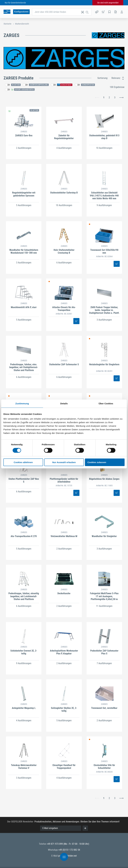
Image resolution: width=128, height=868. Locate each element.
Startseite (7, 24)
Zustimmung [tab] (22, 403)
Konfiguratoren (21, 12)
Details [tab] (64, 403)
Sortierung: (103, 78)
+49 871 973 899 (55, 844)
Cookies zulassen (97, 462)
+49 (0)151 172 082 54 (69, 850)
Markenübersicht (22, 24)
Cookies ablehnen (23, 462)
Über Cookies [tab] (106, 403)
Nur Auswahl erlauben (64, 462)
